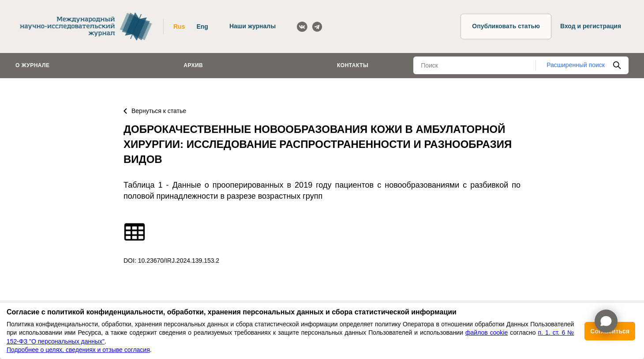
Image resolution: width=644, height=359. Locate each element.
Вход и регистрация (591, 26)
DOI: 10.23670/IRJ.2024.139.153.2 (171, 261)
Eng (202, 26)
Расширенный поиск (576, 65)
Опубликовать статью (506, 26)
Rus (179, 26)
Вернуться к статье (155, 111)
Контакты (353, 65)
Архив (193, 65)
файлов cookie (487, 333)
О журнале (33, 65)
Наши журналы (253, 26)
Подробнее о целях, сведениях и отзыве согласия (78, 350)
